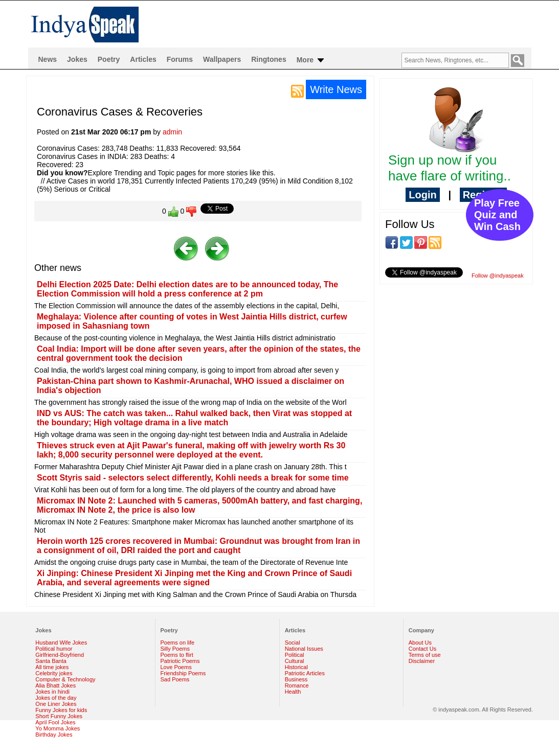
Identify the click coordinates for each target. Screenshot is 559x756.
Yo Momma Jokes (58, 728)
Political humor (54, 649)
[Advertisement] (456, 358)
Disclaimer (422, 661)
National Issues (304, 649)
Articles (143, 59)
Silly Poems (175, 649)
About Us (420, 643)
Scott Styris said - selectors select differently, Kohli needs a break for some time (193, 478)
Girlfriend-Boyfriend (60, 655)
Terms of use (425, 655)
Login (422, 195)
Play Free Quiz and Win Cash (497, 215)
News (48, 59)
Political (295, 655)
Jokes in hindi (52, 692)
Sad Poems (175, 679)
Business (296, 679)
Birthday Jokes (54, 735)
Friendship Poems (183, 673)
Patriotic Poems (180, 661)
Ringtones (269, 59)
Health (293, 692)
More (311, 60)
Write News (336, 89)
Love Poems (176, 667)
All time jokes (52, 667)
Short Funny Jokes (59, 716)
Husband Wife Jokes (61, 643)
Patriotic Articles (305, 673)
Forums (180, 59)
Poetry (109, 59)
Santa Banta (51, 661)
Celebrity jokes (54, 673)
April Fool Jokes (55, 722)
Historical (296, 667)
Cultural (295, 661)
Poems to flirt (177, 655)
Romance (297, 685)
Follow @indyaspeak (498, 276)
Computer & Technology (65, 679)
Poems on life (178, 643)
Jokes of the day (56, 698)
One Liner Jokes (56, 704)
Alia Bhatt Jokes (55, 685)
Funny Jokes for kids (61, 710)
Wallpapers (222, 59)
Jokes (77, 59)
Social (293, 643)
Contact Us (422, 649)
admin (172, 132)
